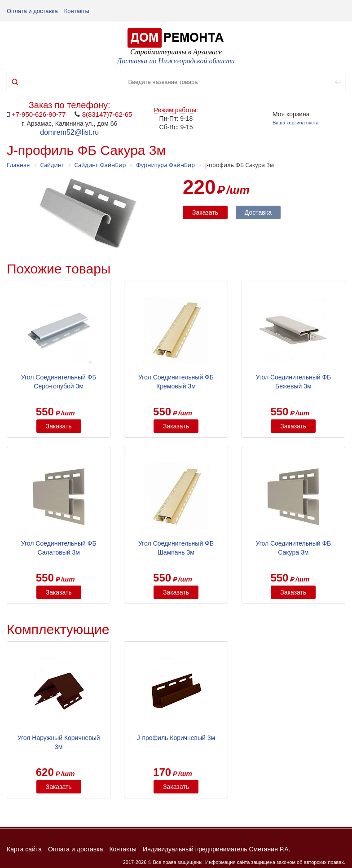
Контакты (77, 11)
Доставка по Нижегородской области (176, 61)
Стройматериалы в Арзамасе (176, 52)
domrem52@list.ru (69, 132)
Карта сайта (24, 849)
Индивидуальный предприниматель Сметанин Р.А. (217, 849)
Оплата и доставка (32, 11)
